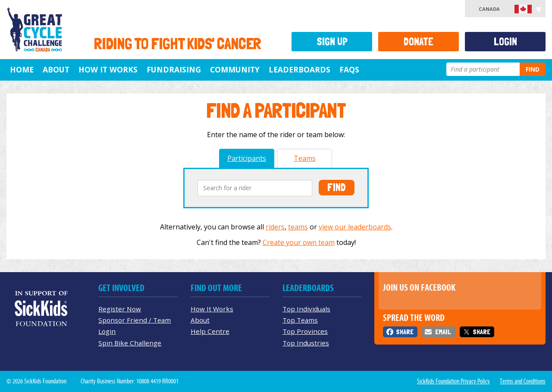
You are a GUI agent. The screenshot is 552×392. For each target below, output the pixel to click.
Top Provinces (305, 331)
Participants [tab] (247, 158)
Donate (419, 42)
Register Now (120, 309)
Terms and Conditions (523, 381)
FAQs (349, 69)
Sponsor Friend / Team (135, 320)
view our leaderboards (355, 227)
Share (405, 332)
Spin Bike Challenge (130, 343)
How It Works (108, 69)
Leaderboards (300, 69)
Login (505, 42)
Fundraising (174, 69)
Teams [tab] (305, 158)
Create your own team (299, 242)
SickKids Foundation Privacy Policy (453, 381)
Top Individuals (306, 309)
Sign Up (332, 42)
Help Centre (210, 331)
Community (235, 69)
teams (298, 227)
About (56, 69)
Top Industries (306, 343)
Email (443, 332)
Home (22, 69)
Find (533, 69)
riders (275, 227)
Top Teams (300, 320)
